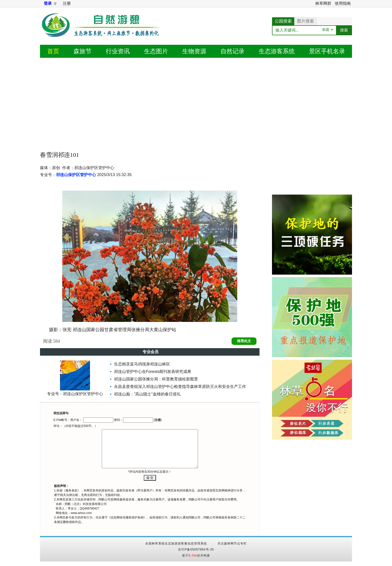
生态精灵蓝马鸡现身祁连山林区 (142, 364)
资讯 (118, 51)
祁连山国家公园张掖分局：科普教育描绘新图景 (156, 379)
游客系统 (277, 51)
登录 (48, 3)
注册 (67, 3)
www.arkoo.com (81, 513)
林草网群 (323, 3)
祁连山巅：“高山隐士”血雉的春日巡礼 (147, 394)
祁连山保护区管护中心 (76, 175)
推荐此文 (244, 341)
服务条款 (71, 490)
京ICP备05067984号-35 (196, 549)
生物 (194, 51)
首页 (53, 51)
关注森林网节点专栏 (232, 543)
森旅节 (82, 51)
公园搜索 (283, 21)
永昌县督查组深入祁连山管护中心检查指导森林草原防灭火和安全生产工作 (180, 387)
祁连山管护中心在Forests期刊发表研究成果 (153, 372)
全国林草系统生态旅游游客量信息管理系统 (176, 543)
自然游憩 (102, 31)
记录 (232, 51)
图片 (156, 51)
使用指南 (343, 3)
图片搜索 (305, 21)
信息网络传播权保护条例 (127, 517)
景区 (327, 51)
